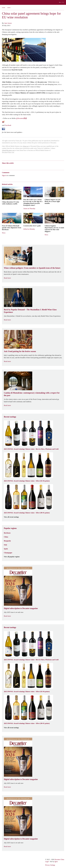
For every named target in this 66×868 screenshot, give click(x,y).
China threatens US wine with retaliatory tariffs (11, 203)
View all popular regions (13, 557)
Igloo (56, 862)
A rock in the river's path (32, 226)
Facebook (8, 125)
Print (28, 166)
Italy (5, 545)
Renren (18, 166)
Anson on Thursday (29, 209)
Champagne (8, 553)
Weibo (3, 166)
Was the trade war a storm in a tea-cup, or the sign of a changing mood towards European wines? (33, 202)
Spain (6, 549)
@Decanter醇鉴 (21, 118)
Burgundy (7, 541)
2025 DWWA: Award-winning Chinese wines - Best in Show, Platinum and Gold (31, 449)
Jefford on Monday (29, 229)
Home (3, 8)
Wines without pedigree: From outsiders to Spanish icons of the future (32, 268)
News (9, 8)
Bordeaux (7, 533)
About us (26, 146)
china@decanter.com (8, 150)
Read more (9, 278)
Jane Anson (8, 23)
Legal (47, 862)
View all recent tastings (12, 517)
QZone (14, 166)
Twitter (21, 166)
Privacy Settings (50, 865)
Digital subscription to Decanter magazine (21, 608)
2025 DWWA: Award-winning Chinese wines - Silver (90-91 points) (27, 513)
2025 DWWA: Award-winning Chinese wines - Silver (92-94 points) (27, 481)
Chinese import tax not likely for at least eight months (53, 201)
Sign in (4, 175)
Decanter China (33, 2)
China (6, 537)
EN (60, 2)
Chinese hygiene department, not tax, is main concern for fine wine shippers (54, 229)
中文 (63, 2)
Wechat (7, 166)
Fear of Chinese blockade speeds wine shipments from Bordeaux (12, 228)
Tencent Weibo (10, 166)
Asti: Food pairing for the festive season (20, 351)
